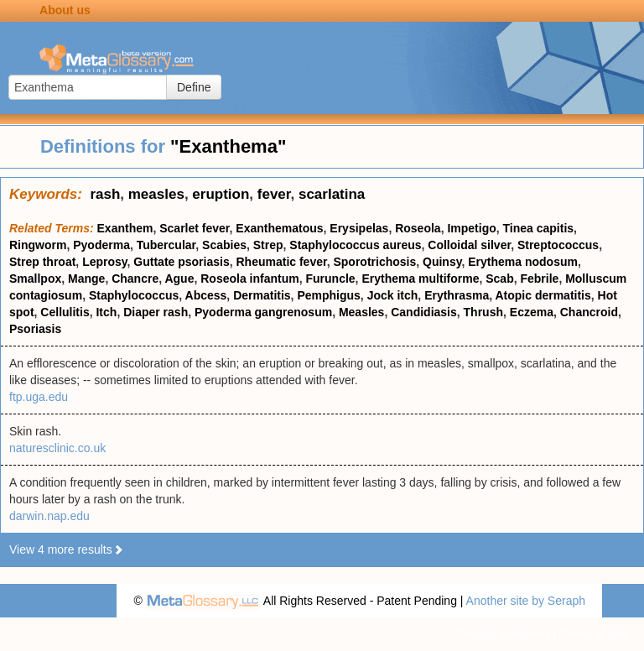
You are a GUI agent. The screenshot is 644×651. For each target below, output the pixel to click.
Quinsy (442, 262)
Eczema (532, 312)
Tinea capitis (539, 228)
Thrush (483, 312)
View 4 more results (67, 549)
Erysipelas (359, 228)
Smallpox (35, 279)
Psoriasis (35, 329)
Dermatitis (262, 295)
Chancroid (589, 312)
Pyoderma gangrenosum (263, 312)
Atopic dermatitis (543, 295)
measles (156, 194)
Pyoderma (101, 245)
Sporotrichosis (374, 262)
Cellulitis (65, 312)
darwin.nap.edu (49, 516)
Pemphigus (328, 295)
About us (65, 10)
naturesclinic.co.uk (57, 448)
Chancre (135, 279)
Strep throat (42, 262)
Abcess (206, 295)
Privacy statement (504, 634)
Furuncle (330, 279)
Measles (361, 312)
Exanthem (125, 228)
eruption (221, 194)
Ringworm (38, 245)
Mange (86, 279)
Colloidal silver (469, 245)
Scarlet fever (194, 228)
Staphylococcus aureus (355, 245)
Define (194, 87)
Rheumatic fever (282, 262)
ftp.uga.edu (39, 397)
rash (105, 194)
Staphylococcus (134, 295)
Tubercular (166, 245)
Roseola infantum (249, 279)
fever (274, 194)
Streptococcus (558, 245)
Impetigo (471, 228)
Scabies (224, 245)
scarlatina (332, 194)
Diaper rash (156, 312)
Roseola (418, 228)
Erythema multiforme (420, 279)
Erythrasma (457, 295)
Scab (499, 279)
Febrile (539, 279)
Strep (268, 245)
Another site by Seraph (526, 601)
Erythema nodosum (523, 262)
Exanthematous (279, 228)
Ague (179, 279)
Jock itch (393, 295)
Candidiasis (424, 312)
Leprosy (104, 262)
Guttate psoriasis (181, 262)
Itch (106, 312)
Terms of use (594, 634)
